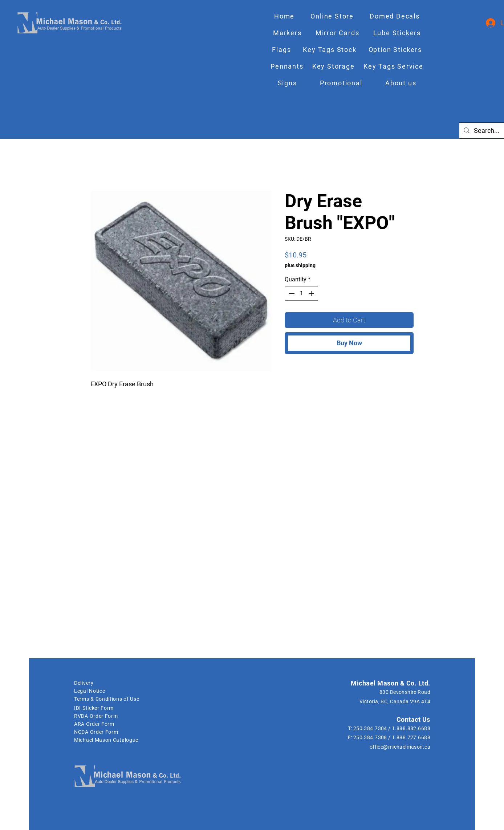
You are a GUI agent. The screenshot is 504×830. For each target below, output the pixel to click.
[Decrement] (291, 293)
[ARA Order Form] (118, 724)
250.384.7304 (370, 728)
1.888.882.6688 (411, 728)
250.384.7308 (370, 737)
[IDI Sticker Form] (112, 708)
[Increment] (312, 293)
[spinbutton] (301, 293)
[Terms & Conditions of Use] (118, 699)
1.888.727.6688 (411, 737)
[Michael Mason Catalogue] (200, 740)
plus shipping (300, 265)
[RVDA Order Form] (112, 716)
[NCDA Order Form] (118, 732)
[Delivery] (112, 683)
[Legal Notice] (112, 691)
